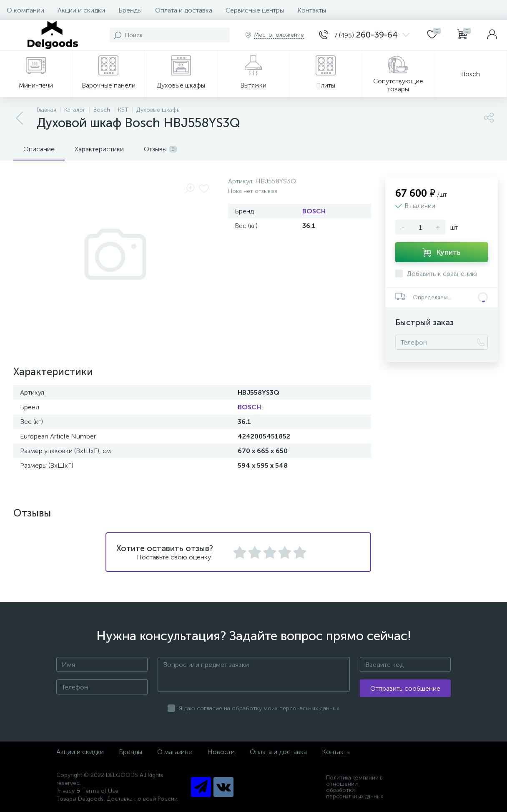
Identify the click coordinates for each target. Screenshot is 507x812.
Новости (221, 752)
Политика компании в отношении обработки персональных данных (355, 787)
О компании (25, 10)
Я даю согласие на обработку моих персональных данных (259, 708)
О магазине (175, 752)
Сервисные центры (255, 10)
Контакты (312, 10)
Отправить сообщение (405, 688)
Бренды (130, 10)
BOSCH (314, 211)
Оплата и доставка (184, 10)
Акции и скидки (81, 10)
